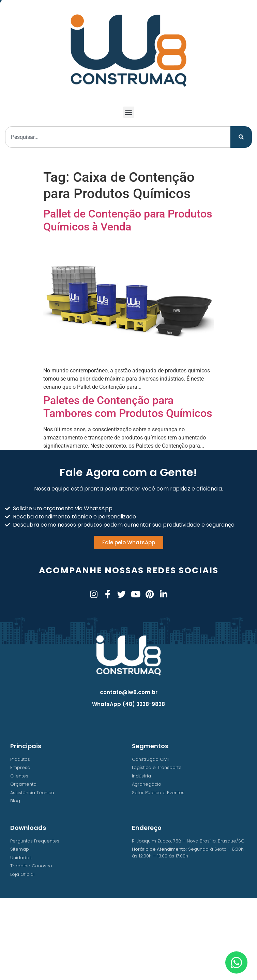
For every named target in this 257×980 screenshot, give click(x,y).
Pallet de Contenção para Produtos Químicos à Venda (128, 220)
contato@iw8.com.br (129, 692)
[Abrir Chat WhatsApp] (236, 962)
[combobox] (118, 137)
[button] (129, 112)
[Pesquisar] (241, 137)
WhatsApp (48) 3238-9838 (128, 704)
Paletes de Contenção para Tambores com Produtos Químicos (128, 407)
